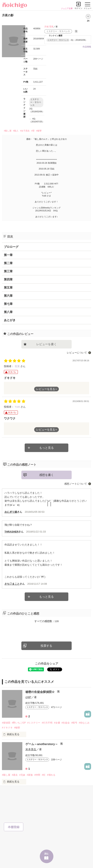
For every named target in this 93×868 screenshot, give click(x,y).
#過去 (15, 775)
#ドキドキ (7, 728)
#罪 (33, 131)
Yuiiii (18, 407)
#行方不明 (47, 723)
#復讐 (39, 131)
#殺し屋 (8, 131)
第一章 (8, 255)
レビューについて (77, 353)
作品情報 (87, 47)
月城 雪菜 (49, 27)
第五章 (8, 287)
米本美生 (31, 749)
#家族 (30, 775)
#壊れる (51, 775)
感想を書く (46, 475)
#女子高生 (25, 131)
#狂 (44, 775)
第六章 (8, 296)
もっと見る (46, 448)
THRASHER (11, 532)
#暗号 (74, 723)
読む (47, 854)
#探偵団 (6, 723)
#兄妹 (22, 775)
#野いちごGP (19, 723)
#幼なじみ (84, 723)
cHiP (28, 697)
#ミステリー (34, 723)
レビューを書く (46, 344)
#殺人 (16, 131)
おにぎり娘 (11, 512)
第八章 (8, 312)
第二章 (8, 263)
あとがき (10, 320)
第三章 (8, 271)
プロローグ (11, 247)
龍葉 (18, 366)
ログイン (78, 8)
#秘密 (17, 728)
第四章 (8, 279)
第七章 (8, 304)
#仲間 (37, 775)
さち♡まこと (12, 584)
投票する (46, 646)
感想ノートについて (76, 484)
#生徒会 (66, 723)
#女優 (57, 723)
